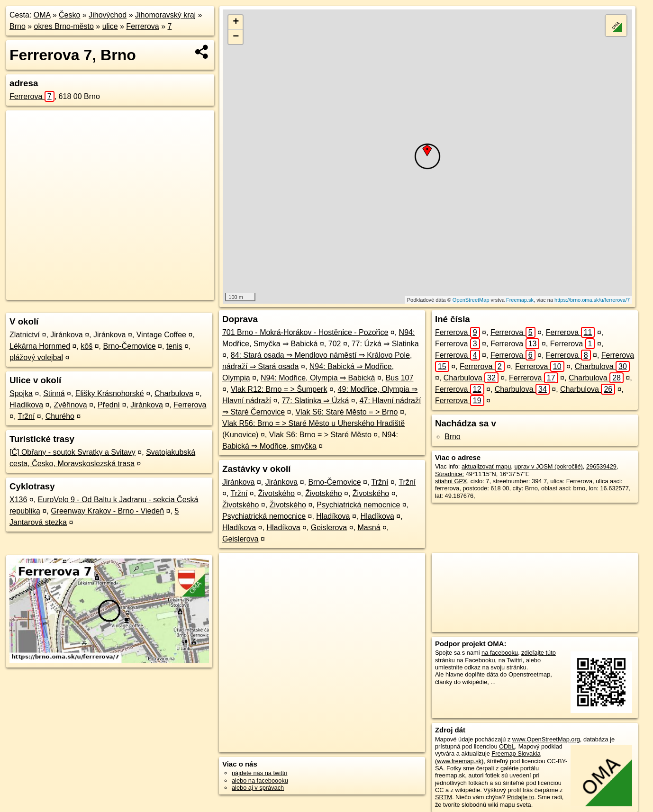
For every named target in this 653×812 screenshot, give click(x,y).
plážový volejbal (36, 357)
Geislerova (329, 528)
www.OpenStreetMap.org (546, 739)
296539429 (601, 466)
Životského (277, 493)
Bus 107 (400, 378)
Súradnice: (449, 474)
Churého (60, 416)
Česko (69, 15)
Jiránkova (66, 335)
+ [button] (236, 22)
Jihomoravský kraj (165, 15)
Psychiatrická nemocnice (358, 505)
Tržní (27, 416)
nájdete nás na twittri (259, 773)
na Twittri (511, 660)
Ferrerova (142, 26)
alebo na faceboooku (260, 780)
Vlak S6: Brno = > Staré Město (320, 435)
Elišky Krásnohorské (110, 393)
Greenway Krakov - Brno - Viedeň (107, 511)
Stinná (54, 393)
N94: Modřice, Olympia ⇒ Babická (318, 378)
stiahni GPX (451, 481)
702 (335, 344)
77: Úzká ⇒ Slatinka (385, 344)
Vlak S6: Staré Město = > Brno (346, 412)
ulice (110, 26)
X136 (18, 500)
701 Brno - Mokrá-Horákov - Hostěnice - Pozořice (305, 332)
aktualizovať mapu (486, 466)
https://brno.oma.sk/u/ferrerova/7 (592, 300)
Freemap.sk (520, 300)
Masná (369, 528)
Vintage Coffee (161, 335)
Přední (109, 405)
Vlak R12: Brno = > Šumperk (279, 389)
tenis (174, 346)
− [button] (236, 37)
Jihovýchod (108, 15)
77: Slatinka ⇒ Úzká (315, 401)
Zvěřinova (70, 405)
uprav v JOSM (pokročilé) (548, 466)
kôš (86, 346)
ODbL (507, 746)
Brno (18, 26)
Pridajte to (521, 797)
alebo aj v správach (258, 788)
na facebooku (500, 653)
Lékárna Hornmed (40, 346)
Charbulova (174, 393)
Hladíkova (26, 405)
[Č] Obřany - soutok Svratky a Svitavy (73, 452)
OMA (42, 15)
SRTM (444, 797)
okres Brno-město (64, 26)
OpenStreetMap (471, 300)
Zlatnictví (25, 335)
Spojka (21, 393)
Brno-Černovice (129, 346)
